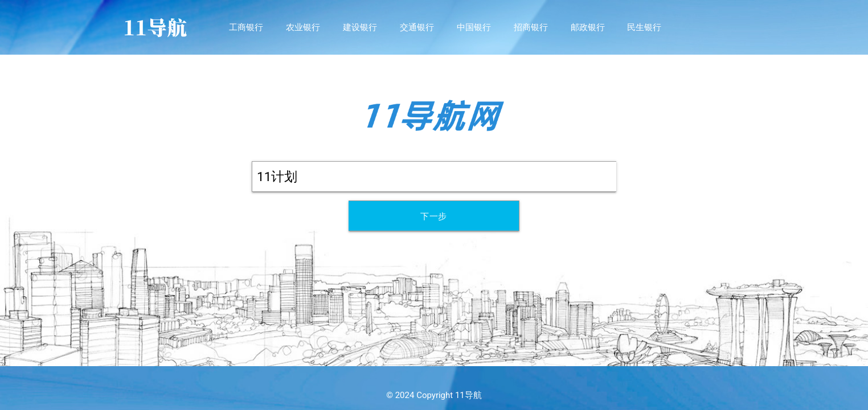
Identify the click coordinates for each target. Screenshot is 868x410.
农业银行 (303, 27)
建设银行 (360, 27)
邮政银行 (588, 27)
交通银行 (417, 27)
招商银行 (531, 27)
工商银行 (246, 27)
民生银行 (644, 27)
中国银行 (474, 27)
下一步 (434, 216)
